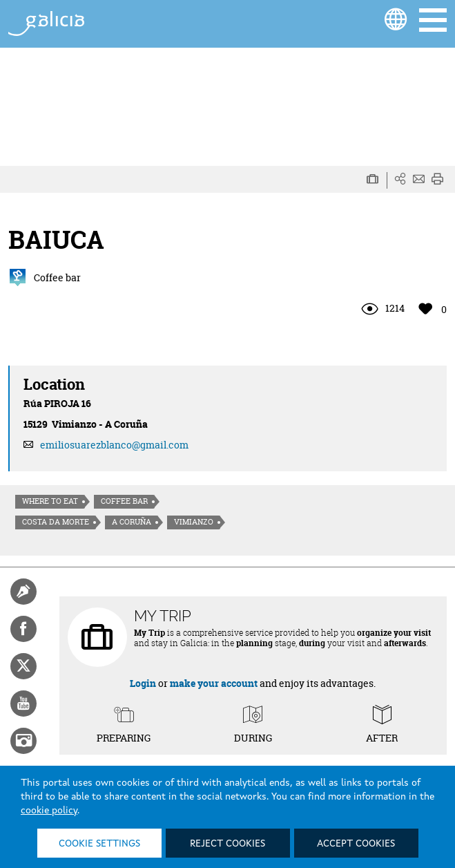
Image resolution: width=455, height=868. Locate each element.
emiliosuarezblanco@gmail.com (114, 445)
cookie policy (49, 811)
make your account (214, 683)
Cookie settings (99, 844)
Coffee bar (124, 501)
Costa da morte (56, 522)
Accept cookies (356, 844)
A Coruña (132, 522)
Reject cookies (227, 844)
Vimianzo (194, 522)
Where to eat (50, 501)
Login (143, 683)
